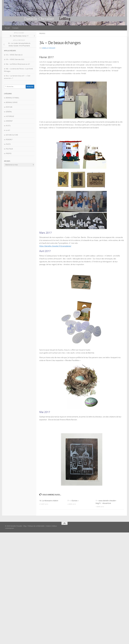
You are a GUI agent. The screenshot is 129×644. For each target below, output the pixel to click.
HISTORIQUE (10, 116)
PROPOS (42, 33)
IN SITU (8, 126)
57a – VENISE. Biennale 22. (14, 55)
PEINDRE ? (9, 140)
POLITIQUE (9, 149)
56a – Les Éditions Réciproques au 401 (18, 64)
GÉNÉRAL (9, 112)
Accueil (7, 28)
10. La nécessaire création (49, 501)
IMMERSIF (9, 121)
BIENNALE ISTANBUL (13, 98)
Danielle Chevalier (49, 48)
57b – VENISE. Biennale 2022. (15, 59)
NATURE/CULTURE (12, 135)
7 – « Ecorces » (73, 501)
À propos (15, 28)
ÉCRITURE (9, 107)
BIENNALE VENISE (12, 102)
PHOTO (8, 144)
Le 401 (8, 130)
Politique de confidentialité (36, 526)
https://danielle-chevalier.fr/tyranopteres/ (55, 246)
